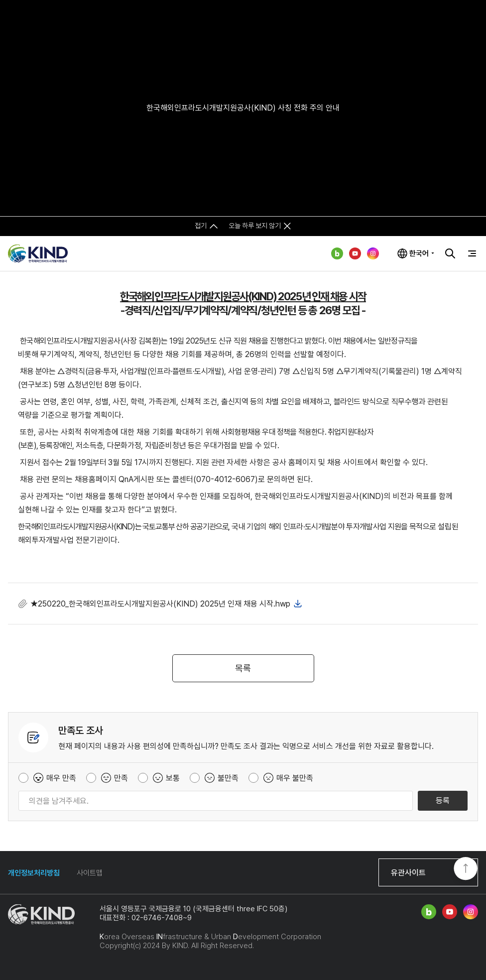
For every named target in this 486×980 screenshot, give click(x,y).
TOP (466, 869)
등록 (443, 800)
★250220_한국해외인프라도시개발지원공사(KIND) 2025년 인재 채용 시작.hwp (160, 604)
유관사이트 (408, 873)
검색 (450, 253)
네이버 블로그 (337, 253)
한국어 (419, 253)
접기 (201, 226)
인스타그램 (373, 253)
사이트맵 (90, 873)
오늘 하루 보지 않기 (255, 226)
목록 (243, 668)
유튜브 (355, 253)
